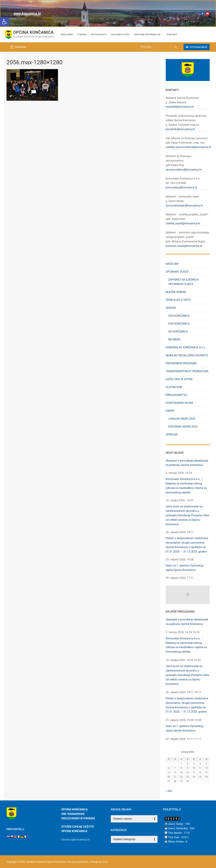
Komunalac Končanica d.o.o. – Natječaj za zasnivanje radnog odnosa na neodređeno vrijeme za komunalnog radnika (186, 486)
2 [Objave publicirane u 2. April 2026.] (188, 764)
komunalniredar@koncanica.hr (184, 206)
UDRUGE (171, 308)
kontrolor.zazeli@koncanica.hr (184, 246)
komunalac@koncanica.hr (182, 187)
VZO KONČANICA (179, 316)
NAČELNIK (172, 264)
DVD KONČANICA (179, 324)
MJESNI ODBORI (176, 292)
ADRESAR (172, 435)
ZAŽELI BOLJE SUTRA (179, 379)
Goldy (105, 862)
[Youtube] (208, 13)
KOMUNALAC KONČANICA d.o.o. (186, 347)
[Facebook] (203, 13)
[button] (4, 22)
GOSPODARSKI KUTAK (180, 403)
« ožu (169, 791)
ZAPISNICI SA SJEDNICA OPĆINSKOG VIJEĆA (183, 282)
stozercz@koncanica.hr (76, 840)
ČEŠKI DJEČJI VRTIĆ (178, 300)
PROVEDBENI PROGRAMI (181, 363)
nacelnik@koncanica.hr (180, 107)
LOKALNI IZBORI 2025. (182, 419)
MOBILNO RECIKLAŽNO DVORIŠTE (187, 355)
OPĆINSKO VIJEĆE (178, 272)
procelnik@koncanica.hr (180, 129)
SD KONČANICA (178, 332)
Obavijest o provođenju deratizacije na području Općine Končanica (187, 463)
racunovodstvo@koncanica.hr (184, 170)
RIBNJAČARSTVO (177, 395)
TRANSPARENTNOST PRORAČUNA (187, 371)
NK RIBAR (174, 339)
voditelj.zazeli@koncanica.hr (183, 223)
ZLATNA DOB (174, 387)
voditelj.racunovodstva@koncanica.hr (189, 147)
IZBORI (170, 411)
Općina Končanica (33, 32)
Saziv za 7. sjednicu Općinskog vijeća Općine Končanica (185, 568)
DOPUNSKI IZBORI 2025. (183, 427)
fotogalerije (197, 47)
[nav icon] (18, 47)
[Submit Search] (176, 47)
